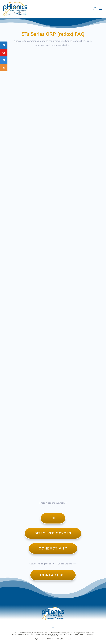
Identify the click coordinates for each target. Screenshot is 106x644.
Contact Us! (53, 575)
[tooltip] (4, 45)
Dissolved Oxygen (53, 533)
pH (53, 518)
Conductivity (53, 548)
